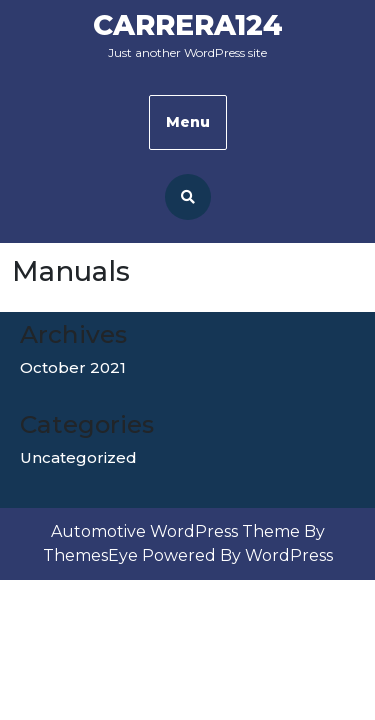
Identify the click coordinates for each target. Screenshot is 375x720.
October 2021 (73, 367)
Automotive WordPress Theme (175, 531)
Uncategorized (78, 457)
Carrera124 (188, 25)
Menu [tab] (188, 122)
